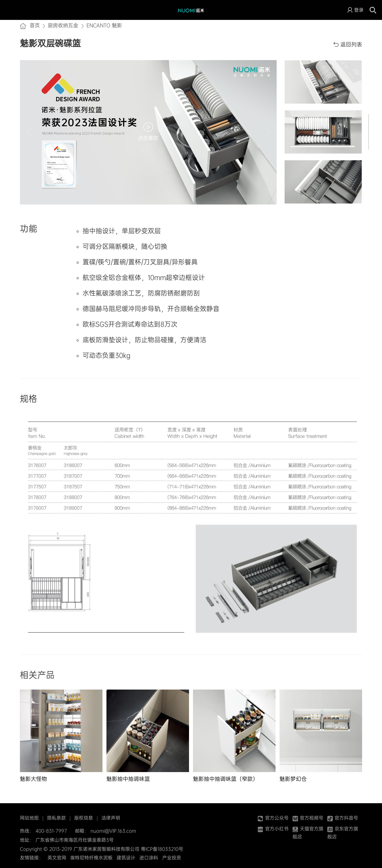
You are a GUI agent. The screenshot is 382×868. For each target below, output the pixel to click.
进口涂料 (149, 858)
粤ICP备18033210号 (162, 849)
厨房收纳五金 (63, 25)
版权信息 (84, 818)
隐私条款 (56, 818)
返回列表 (351, 45)
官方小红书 (273, 829)
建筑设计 (126, 858)
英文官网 (57, 858)
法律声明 (111, 818)
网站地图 (29, 818)
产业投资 (172, 858)
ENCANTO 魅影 (104, 25)
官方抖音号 (343, 818)
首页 (35, 25)
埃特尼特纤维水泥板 (91, 858)
